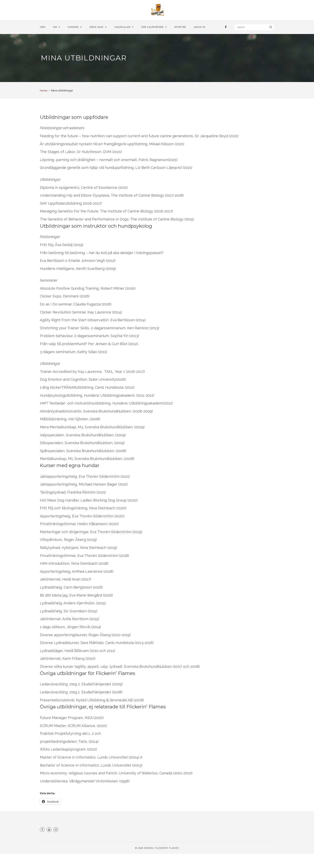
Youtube (49, 844)
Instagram (56, 844)
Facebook (42, 844)
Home (44, 105)
